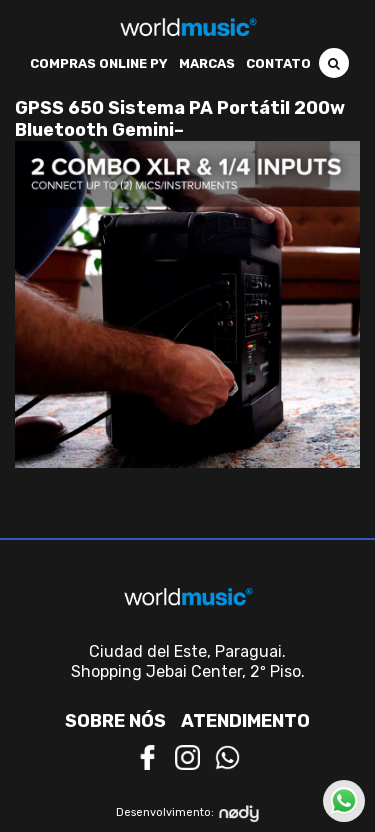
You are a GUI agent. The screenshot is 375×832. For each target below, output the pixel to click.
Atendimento (245, 721)
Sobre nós (115, 721)
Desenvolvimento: (187, 813)
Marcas (207, 63)
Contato (278, 63)
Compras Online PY (99, 63)
